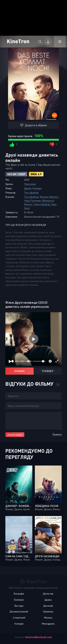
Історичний (19, 617)
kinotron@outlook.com (39, 637)
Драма (28, 188)
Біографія (19, 594)
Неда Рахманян (33, 201)
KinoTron (18, 41)
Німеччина (30, 184)
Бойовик (19, 600)
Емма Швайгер (42, 204)
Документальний (19, 611)
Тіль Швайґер (31, 193)
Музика (48, 617)
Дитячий (48, 606)
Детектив (48, 594)
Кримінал (48, 611)
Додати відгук (15, 435)
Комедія (37, 188)
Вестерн (19, 606)
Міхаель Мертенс (49, 197)
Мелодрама (48, 624)
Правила (57, 434)
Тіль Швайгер (31, 197)
